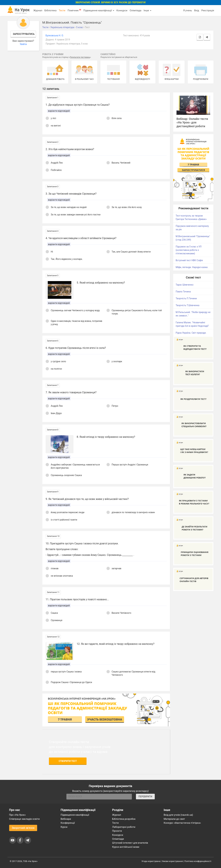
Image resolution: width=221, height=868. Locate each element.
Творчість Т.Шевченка (188, 305)
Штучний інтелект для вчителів (130, 843)
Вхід (197, 10)
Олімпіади (118, 839)
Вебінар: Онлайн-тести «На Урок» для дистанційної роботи (192, 123)
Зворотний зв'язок (23, 828)
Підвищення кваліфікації (99, 10)
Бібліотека (50, 10)
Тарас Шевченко (185, 285)
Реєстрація (208, 10)
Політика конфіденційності (198, 861)
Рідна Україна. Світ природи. (191, 333)
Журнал (38, 10)
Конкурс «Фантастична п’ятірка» (182, 823)
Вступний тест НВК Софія (189, 260)
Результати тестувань (80, 57)
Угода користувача (151, 861)
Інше (147, 10)
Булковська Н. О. (55, 35)
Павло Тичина (183, 292)
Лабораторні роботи (124, 827)
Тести (62, 10)
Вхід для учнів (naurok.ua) (178, 815)
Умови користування (172, 861)
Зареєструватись (24, 34)
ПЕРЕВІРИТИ (145, 797)
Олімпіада (136, 10)
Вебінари (66, 819)
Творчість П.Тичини (186, 298)
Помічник (74, 10)
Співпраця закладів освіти (24, 819)
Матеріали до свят (174, 819)
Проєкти (117, 831)
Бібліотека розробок (124, 819)
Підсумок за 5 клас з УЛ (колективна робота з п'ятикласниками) (189, 250)
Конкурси (122, 10)
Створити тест (68, 761)
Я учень (188, 10)
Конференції (68, 823)
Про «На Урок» (18, 815)
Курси (64, 827)
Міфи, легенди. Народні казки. (192, 267)
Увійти (23, 44)
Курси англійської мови (126, 847)
